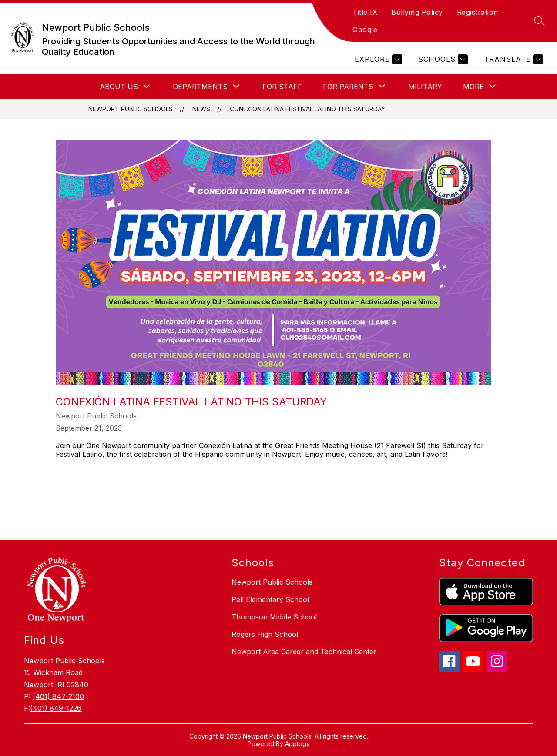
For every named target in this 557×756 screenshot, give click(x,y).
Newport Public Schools (131, 109)
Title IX (365, 12)
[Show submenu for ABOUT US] (119, 87)
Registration (478, 12)
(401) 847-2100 (58, 696)
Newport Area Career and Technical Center (304, 652)
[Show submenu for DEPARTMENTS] (200, 87)
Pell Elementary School (270, 599)
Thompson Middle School (274, 617)
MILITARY (425, 87)
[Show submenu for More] (473, 87)
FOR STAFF (282, 87)
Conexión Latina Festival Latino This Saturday (307, 109)
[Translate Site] (512, 59)
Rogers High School (265, 634)
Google (365, 30)
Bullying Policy (417, 12)
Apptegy (297, 744)
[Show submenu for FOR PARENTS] (348, 87)
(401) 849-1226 (56, 708)
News (201, 109)
